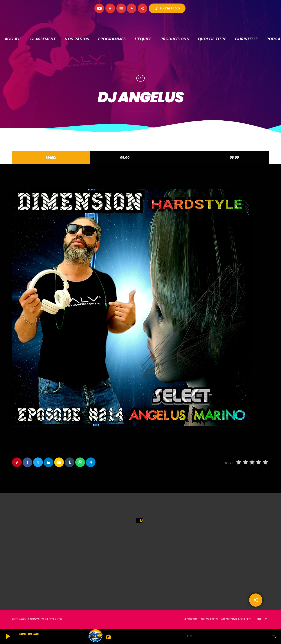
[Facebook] (110, 8)
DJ (140, 78)
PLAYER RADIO (167, 8)
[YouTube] (99, 8)
